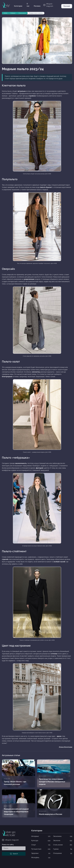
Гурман (63, 849)
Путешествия (41, 849)
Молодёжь (41, 858)
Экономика (63, 836)
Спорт (41, 845)
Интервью (41, 836)
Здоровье (41, 853)
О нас (28, 5)
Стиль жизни (63, 845)
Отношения (63, 853)
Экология (63, 841)
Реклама (37, 6)
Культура (41, 841)
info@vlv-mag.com (10, 840)
